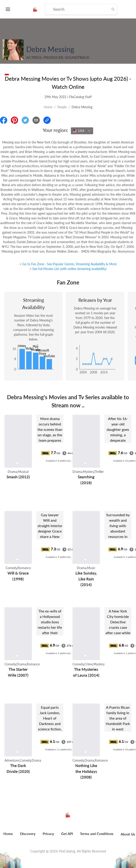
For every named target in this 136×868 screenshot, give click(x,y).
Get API (67, 834)
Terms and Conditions (97, 834)
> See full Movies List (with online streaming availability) (68, 269)
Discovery (28, 834)
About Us (128, 834)
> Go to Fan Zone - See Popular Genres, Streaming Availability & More (68, 264)
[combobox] (82, 131)
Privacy (48, 834)
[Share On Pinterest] (14, 120)
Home (48, 107)
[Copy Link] (47, 120)
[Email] (36, 120)
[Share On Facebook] (4, 120)
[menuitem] (28, 836)
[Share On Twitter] (25, 120)
